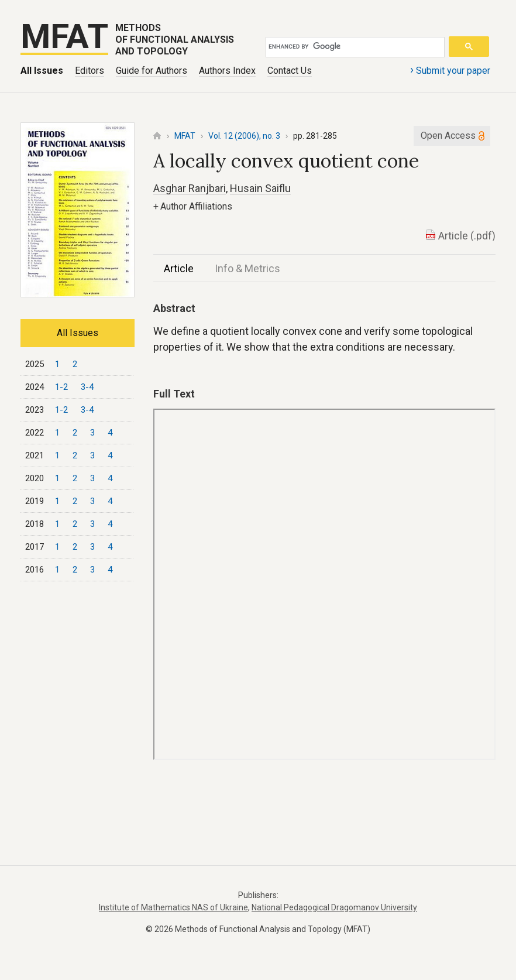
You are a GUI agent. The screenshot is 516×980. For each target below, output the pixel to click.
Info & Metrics (247, 268)
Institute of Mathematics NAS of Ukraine (173, 907)
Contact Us (290, 71)
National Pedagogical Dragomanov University (334, 907)
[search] (353, 47)
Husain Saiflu (260, 188)
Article (179, 268)
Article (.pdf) (467, 236)
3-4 (87, 387)
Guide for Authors (152, 71)
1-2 (61, 387)
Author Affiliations (193, 206)
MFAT (185, 136)
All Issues (42, 71)
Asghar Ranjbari (190, 188)
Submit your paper (450, 70)
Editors (90, 71)
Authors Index (227, 71)
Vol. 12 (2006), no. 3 (244, 136)
